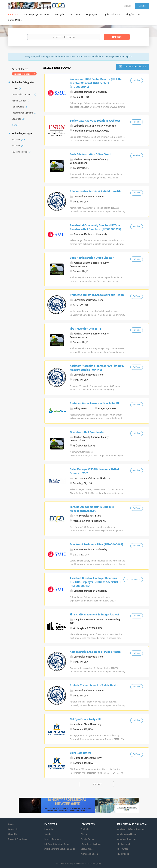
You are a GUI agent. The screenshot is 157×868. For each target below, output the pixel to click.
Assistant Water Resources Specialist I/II (95, 403)
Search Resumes (52, 839)
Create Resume (88, 839)
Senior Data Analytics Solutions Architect (95, 121)
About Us (12, 834)
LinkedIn (125, 854)
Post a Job (49, 829)
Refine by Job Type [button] (21, 133)
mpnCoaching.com (90, 854)
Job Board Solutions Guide (57, 844)
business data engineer (23, 74)
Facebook (126, 844)
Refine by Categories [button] (23, 82)
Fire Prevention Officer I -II (86, 329)
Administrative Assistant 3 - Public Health (95, 192)
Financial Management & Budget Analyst (94, 615)
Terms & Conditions (17, 839)
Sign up (142, 6)
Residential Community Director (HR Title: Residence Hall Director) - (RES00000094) (95, 227)
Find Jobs (117, 37)
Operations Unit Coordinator (87, 432)
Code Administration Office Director (92, 154)
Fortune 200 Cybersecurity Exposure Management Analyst (92, 509)
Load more (97, 784)
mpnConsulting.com (127, 839)
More (14, 125)
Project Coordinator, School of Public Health (97, 295)
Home (11, 824)
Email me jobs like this (135, 67)
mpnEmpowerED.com (127, 834)
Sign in (128, 6)
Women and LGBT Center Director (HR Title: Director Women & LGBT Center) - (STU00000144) (96, 83)
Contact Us (13, 829)
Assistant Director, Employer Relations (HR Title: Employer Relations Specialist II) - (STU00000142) (96, 582)
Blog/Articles (87, 849)
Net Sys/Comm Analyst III (85, 719)
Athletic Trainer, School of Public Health (94, 686)
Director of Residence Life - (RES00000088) (96, 544)
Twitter (125, 849)
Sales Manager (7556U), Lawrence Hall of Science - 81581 (94, 471)
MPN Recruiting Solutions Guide (60, 849)
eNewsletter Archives (91, 844)
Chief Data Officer (81, 753)
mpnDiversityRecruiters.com (131, 829)
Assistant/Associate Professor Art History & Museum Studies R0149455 (97, 368)
